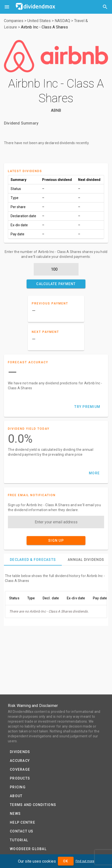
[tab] (33, 560)
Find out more (85, 861)
